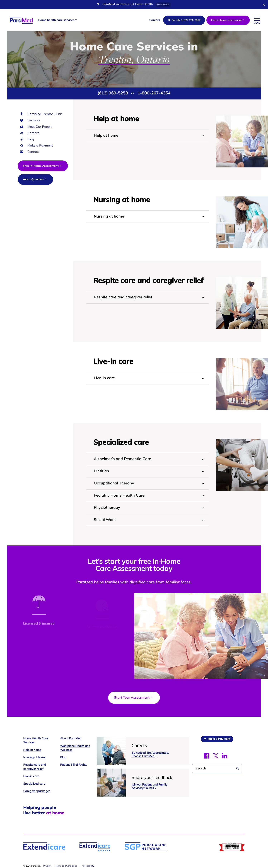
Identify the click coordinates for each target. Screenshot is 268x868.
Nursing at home (34, 758)
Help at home (32, 750)
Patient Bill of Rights (74, 765)
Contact (33, 152)
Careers (33, 133)
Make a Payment (40, 146)
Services (34, 120)
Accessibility (88, 866)
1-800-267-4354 (154, 93)
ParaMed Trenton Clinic (45, 114)
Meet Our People (40, 127)
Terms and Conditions (66, 866)
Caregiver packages (37, 791)
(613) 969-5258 (113, 93)
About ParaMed (71, 739)
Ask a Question (35, 179)
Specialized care (34, 784)
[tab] (148, 136)
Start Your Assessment (134, 698)
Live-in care (31, 776)
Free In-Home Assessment (42, 166)
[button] (58, 20)
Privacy (47, 866)
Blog (31, 139)
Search (238, 769)
